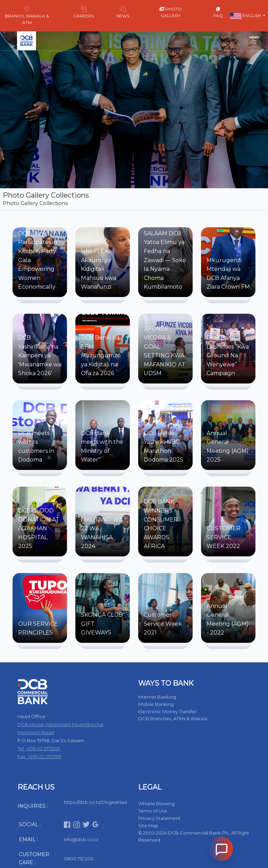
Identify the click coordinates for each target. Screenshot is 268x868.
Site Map (148, 825)
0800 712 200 (79, 859)
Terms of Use (153, 811)
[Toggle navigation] (254, 41)
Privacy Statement (159, 818)
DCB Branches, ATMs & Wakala (173, 718)
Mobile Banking (156, 704)
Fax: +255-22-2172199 (39, 756)
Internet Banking (157, 697)
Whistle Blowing (156, 804)
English (246, 16)
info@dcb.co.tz (81, 839)
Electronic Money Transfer (167, 711)
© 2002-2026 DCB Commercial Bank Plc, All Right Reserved (194, 836)
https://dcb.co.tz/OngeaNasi (95, 802)
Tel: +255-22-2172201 (39, 748)
